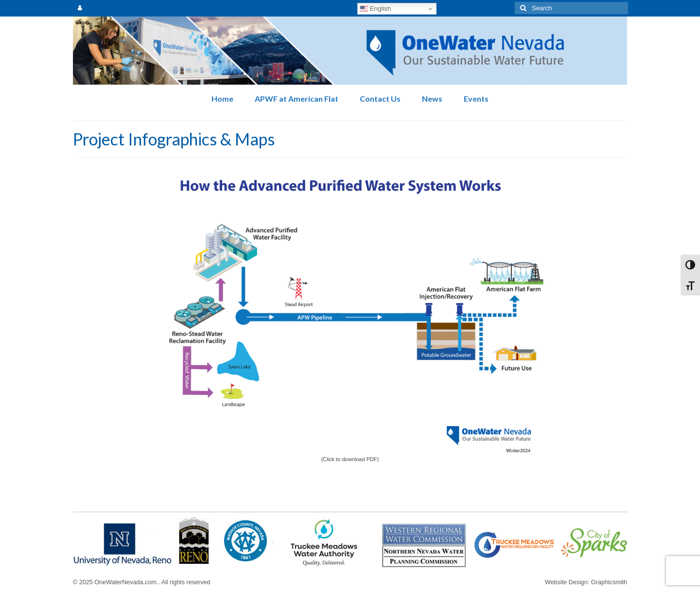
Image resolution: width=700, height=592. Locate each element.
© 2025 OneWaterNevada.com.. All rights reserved (142, 582)
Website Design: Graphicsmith (586, 582)
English (376, 9)
